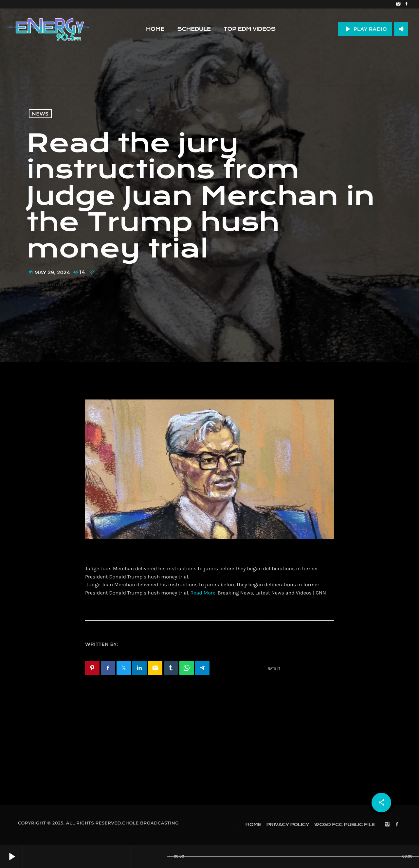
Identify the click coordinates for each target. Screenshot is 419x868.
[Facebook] (406, 4)
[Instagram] (398, 4)
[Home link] (48, 29)
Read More (203, 593)
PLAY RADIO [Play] (365, 29)
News (40, 114)
